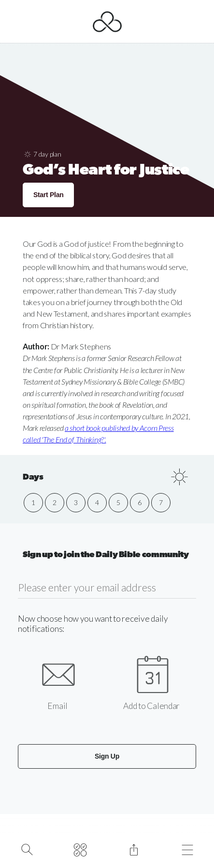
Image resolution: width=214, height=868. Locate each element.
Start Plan (49, 195)
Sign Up (107, 756)
